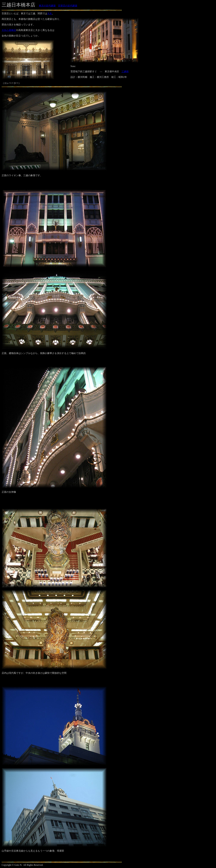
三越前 (125, 71)
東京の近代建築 (47, 6)
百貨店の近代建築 (68, 6)
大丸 (50, 13)
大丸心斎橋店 (9, 30)
